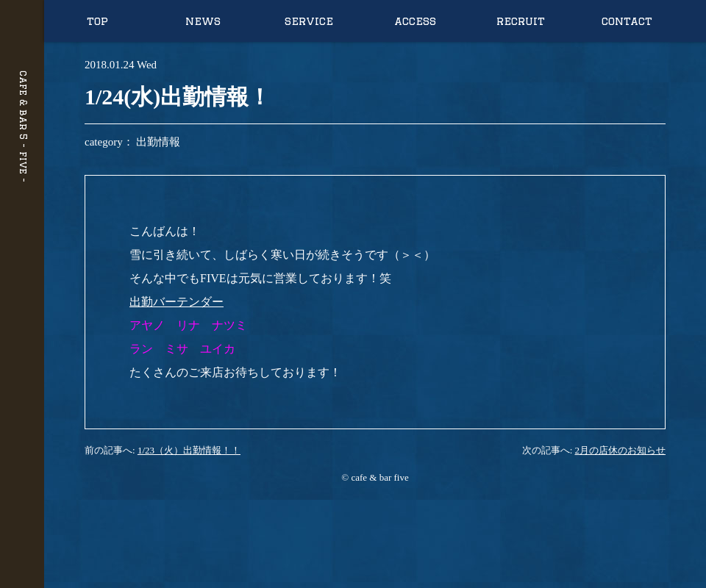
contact (627, 21)
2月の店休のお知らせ (621, 450)
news (203, 21)
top (97, 21)
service (309, 21)
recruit (521, 21)
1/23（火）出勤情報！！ (189, 450)
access (415, 21)
